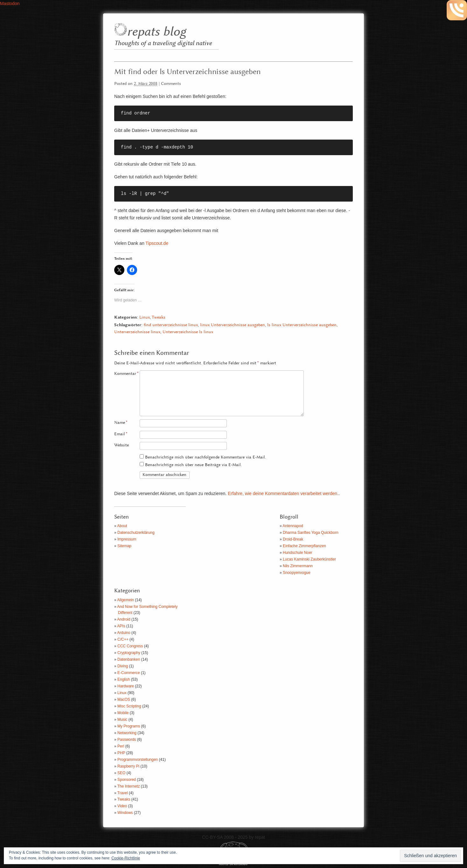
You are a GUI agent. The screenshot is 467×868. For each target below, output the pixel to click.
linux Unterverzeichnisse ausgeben (233, 325)
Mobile (123, 713)
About (122, 526)
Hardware (126, 686)
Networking (127, 733)
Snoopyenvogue (297, 573)
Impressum (127, 539)
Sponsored (127, 780)
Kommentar (126, 374)
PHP (121, 753)
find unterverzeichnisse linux (171, 325)
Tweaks (159, 317)
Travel (123, 793)
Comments (171, 84)
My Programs (129, 726)
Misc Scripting (129, 706)
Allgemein (125, 600)
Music (122, 720)
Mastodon (10, 3)
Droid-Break (293, 539)
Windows (125, 813)
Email (121, 434)
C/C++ (123, 639)
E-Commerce (129, 673)
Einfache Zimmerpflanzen (304, 546)
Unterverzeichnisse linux (137, 332)
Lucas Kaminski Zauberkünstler (309, 559)
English (124, 679)
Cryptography (129, 653)
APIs (121, 626)
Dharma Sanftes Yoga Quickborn (311, 533)
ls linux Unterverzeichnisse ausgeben (302, 325)
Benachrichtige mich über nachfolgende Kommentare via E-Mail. (206, 457)
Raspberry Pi (128, 766)
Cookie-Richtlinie (126, 858)
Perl (121, 746)
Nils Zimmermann (298, 566)
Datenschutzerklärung (136, 533)
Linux (145, 317)
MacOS (124, 699)
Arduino (124, 633)
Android (124, 619)
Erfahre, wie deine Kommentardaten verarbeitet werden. (283, 493)
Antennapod (293, 526)
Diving (123, 666)
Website (122, 445)
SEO (121, 773)
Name (121, 423)
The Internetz (129, 786)
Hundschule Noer (298, 553)
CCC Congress (130, 646)
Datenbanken (129, 659)
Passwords (127, 740)
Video (122, 806)
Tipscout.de (157, 243)
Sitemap (124, 546)
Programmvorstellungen (138, 760)
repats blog (156, 32)
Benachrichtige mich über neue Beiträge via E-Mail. (193, 465)
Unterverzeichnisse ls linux (188, 332)
